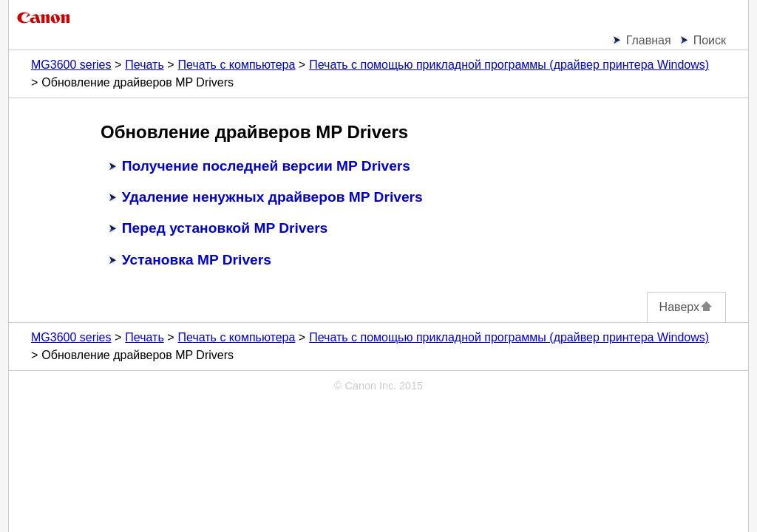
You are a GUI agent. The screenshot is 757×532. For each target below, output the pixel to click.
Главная (649, 40)
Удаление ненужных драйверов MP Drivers (272, 197)
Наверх (686, 307)
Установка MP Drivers (197, 260)
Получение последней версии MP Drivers (266, 166)
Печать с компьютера (237, 65)
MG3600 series (71, 65)
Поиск (710, 40)
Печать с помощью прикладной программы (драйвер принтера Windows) (509, 65)
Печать (144, 65)
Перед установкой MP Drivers (225, 228)
